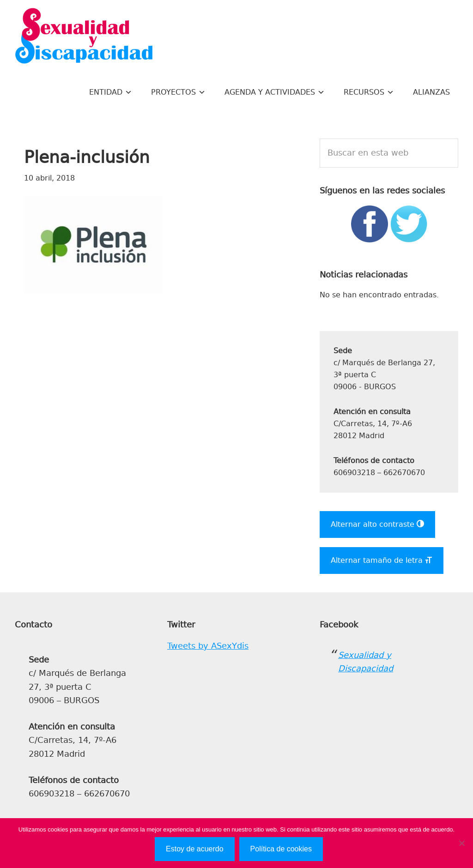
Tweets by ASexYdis (208, 646)
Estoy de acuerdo (195, 849)
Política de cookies (281, 849)
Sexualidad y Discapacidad (84, 37)
